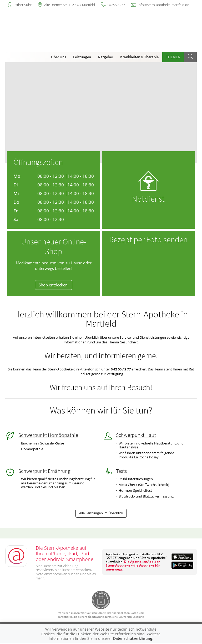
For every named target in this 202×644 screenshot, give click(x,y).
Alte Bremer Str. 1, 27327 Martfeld (70, 5)
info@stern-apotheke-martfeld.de (163, 5)
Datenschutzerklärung (133, 638)
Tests (121, 471)
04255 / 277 (116, 5)
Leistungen (82, 57)
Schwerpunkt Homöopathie (48, 435)
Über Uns (59, 57)
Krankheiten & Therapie (139, 57)
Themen (173, 57)
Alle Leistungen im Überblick (101, 513)
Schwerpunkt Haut (136, 435)
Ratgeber (106, 57)
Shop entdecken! (54, 285)
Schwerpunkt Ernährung (44, 471)
